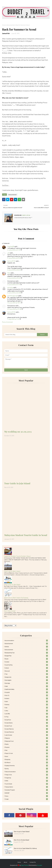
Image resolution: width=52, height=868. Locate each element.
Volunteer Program (26, 790)
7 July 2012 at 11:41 (13, 319)
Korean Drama (26, 723)
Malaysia (26, 738)
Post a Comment (7, 322)
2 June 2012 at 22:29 (14, 258)
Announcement (11, 25)
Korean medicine (26, 732)
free (26, 674)
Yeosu (26, 796)
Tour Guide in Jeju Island (17, 483)
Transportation (26, 787)
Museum (26, 747)
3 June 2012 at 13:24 (14, 278)
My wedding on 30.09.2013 (18, 432)
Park (26, 750)
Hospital (26, 692)
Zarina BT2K (6, 33)
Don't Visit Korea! (10, 611)
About (25, 862)
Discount (26, 671)
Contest (26, 662)
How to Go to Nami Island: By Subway (16, 598)
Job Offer (26, 714)
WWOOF (26, 793)
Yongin (26, 799)
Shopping (26, 759)
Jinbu (26, 711)
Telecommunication (26, 772)
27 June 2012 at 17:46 (14, 309)
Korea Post (26, 720)
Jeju (26, 708)
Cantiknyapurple (13, 296)
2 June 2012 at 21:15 (14, 250)
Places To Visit (26, 753)
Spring (26, 769)
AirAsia (26, 647)
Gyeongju (26, 683)
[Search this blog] (21, 335)
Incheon (26, 698)
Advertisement (26, 643)
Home (4, 25)
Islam (26, 701)
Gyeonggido (26, 680)
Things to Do (26, 775)
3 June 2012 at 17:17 (14, 285)
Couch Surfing (26, 665)
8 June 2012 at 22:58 (14, 293)
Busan (26, 659)
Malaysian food (26, 741)
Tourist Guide (26, 784)
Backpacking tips (26, 653)
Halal (26, 686)
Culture (26, 668)
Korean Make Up (26, 729)
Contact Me (33, 862)
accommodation (26, 640)
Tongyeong (26, 778)
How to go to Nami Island (12, 571)
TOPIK (26, 781)
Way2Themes (25, 865)
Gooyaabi (40, 865)
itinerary (26, 704)
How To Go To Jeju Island (12, 584)
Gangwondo (26, 677)
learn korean (26, 735)
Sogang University (26, 765)
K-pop (26, 717)
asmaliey (10, 287)
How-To (26, 695)
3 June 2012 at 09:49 (14, 270)
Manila (26, 744)
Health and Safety (26, 689)
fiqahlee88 (11, 246)
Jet (8, 253)
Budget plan (26, 656)
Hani (9, 273)
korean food (26, 726)
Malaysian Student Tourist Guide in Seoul (26, 535)
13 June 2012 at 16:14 (14, 303)
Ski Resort (26, 762)
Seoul (26, 756)
